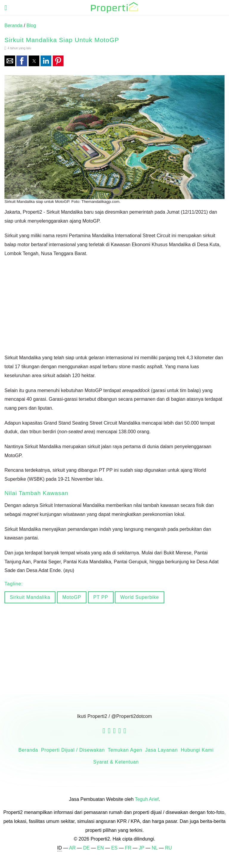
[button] (10, 61)
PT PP (101, 597)
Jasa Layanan (161, 750)
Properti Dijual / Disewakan (73, 750)
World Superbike (140, 597)
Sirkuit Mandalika (30, 597)
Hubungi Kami (197, 750)
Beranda (14, 26)
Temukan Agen (125, 750)
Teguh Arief (147, 799)
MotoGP (72, 597)
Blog (31, 26)
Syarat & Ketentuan (116, 762)
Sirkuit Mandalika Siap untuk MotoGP (62, 40)
